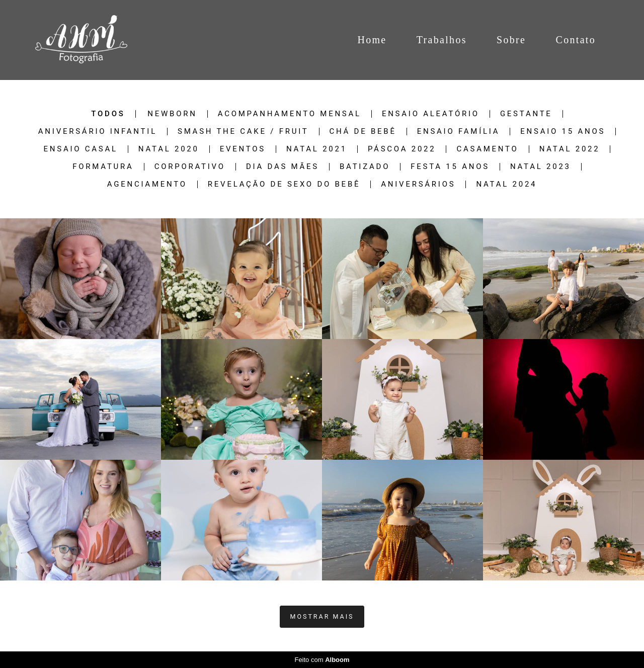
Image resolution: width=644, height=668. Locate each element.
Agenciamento (147, 184)
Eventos (243, 149)
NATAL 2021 (317, 149)
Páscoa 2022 (402, 149)
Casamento (487, 149)
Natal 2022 (570, 149)
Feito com (322, 660)
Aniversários (418, 184)
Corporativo (190, 167)
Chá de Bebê (363, 132)
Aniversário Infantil (98, 132)
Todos (108, 114)
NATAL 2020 (169, 149)
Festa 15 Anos (450, 167)
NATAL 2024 (506, 184)
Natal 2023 (541, 167)
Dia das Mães (283, 167)
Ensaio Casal (81, 149)
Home (372, 40)
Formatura (103, 167)
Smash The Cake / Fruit (243, 132)
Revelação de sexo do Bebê (284, 184)
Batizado (365, 167)
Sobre (511, 40)
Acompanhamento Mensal (290, 114)
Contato (576, 40)
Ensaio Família (459, 132)
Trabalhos (442, 40)
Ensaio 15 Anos (563, 132)
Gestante (526, 114)
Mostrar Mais (322, 616)
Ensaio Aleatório (431, 114)
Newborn (172, 114)
